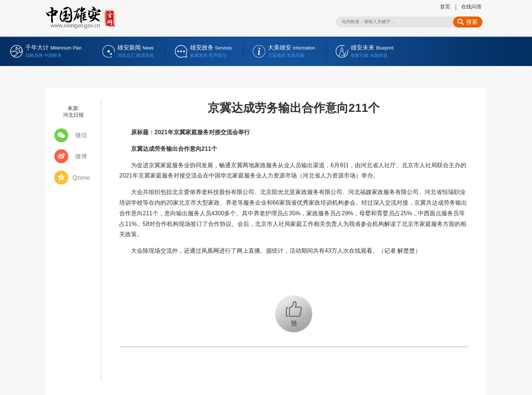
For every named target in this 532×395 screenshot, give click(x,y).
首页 (445, 7)
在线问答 (471, 7)
